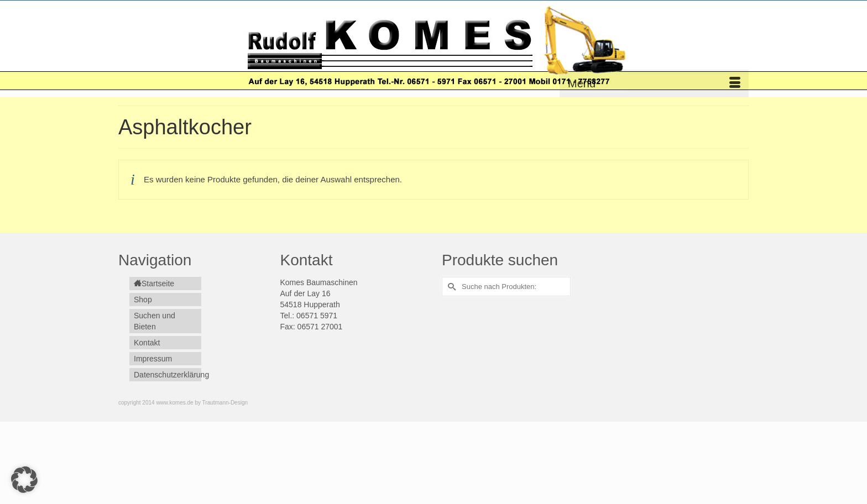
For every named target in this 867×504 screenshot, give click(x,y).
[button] (24, 480)
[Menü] (654, 83)
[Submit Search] (450, 287)
